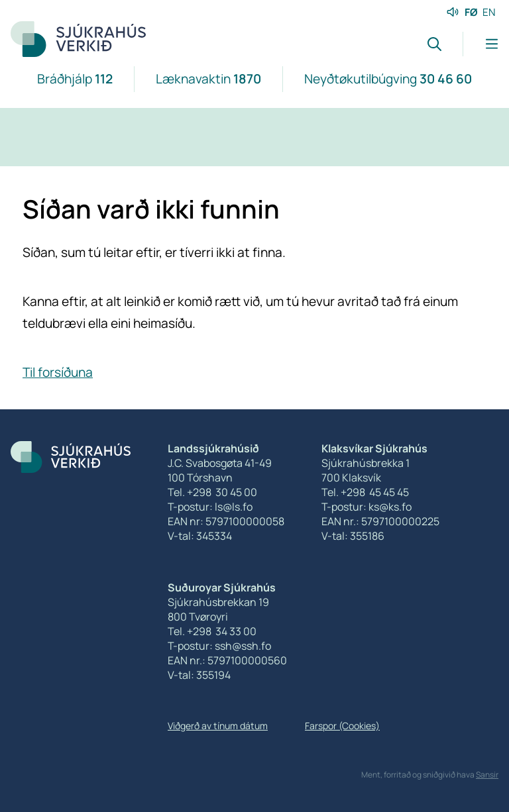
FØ (471, 12)
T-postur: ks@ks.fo (367, 507)
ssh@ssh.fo (243, 646)
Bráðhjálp (75, 79)
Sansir (487, 775)
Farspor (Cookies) (342, 726)
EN (489, 12)
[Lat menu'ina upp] (481, 44)
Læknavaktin (208, 79)
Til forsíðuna (58, 372)
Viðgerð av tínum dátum (218, 726)
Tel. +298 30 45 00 (212, 492)
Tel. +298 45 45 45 (365, 492)
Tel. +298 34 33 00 (212, 631)
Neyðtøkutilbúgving (388, 79)
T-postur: (191, 646)
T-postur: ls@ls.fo (210, 507)
